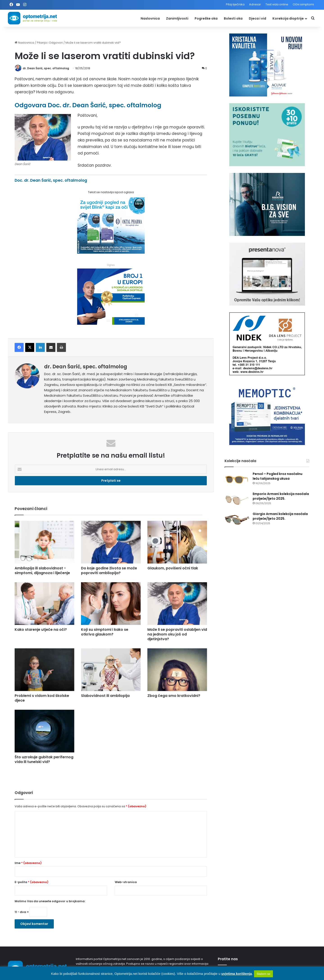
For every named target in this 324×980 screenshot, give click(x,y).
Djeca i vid (258, 18)
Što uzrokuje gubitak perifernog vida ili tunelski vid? (44, 759)
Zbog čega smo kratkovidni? (174, 696)
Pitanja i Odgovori (50, 43)
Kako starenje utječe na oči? (41, 630)
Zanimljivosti (177, 18)
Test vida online (277, 4)
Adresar (255, 4)
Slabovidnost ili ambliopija (105, 696)
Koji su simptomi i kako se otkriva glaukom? (105, 632)
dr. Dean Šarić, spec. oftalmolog (46, 68)
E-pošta (31, 882)
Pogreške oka (206, 18)
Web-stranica (126, 882)
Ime (28, 863)
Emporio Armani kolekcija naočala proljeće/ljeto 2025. (281, 496)
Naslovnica (150, 18)
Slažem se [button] (264, 974)
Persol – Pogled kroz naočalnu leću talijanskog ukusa (278, 476)
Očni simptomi (303, 4)
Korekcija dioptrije (288, 18)
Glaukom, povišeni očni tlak (173, 568)
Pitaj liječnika (235, 4)
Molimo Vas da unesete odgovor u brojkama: (50, 901)
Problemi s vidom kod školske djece (42, 698)
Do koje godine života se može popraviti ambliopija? (109, 571)
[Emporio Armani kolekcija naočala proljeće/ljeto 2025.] (237, 500)
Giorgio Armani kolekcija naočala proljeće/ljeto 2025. (280, 516)
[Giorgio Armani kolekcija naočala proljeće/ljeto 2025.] (237, 520)
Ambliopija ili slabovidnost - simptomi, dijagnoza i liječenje (42, 571)
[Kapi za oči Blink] (111, 252)
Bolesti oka (233, 18)
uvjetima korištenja (236, 974)
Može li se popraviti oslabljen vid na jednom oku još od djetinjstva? (177, 634)
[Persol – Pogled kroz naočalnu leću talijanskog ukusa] (237, 480)
